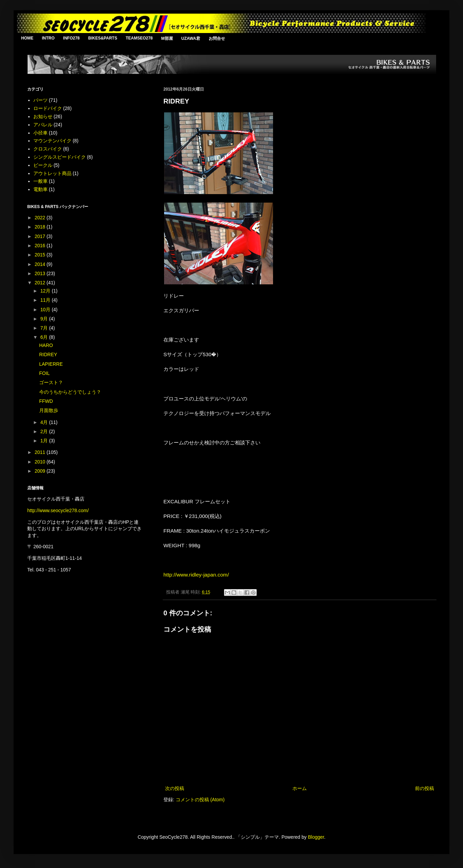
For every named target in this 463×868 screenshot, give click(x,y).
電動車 (41, 189)
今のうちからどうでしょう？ (70, 392)
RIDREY (48, 354)
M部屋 (167, 38)
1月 (45, 441)
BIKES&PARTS (103, 38)
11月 (46, 300)
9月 (45, 319)
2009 (41, 471)
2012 (41, 283)
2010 (41, 462)
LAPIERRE (51, 364)
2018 (41, 227)
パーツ (41, 100)
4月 (45, 422)
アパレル (43, 125)
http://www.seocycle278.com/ (58, 510)
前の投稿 (425, 788)
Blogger (316, 837)
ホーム (300, 788)
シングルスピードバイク (60, 157)
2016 (41, 246)
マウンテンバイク (52, 141)
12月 (46, 291)
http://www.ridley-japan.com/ (196, 575)
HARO (46, 345)
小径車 (41, 133)
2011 (41, 452)
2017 (41, 236)
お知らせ (43, 116)
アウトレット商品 (52, 173)
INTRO (48, 38)
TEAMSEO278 (139, 38)
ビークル (43, 165)
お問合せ (217, 38)
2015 (41, 255)
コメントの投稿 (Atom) (200, 800)
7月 (45, 328)
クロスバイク (48, 149)
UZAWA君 (191, 38)
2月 (45, 431)
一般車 (41, 181)
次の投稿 (175, 788)
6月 (45, 337)
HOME (27, 38)
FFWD (46, 401)
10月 (46, 310)
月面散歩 (49, 410)
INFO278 (71, 38)
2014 (41, 264)
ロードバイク (48, 108)
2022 (41, 218)
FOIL (44, 373)
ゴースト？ (51, 382)
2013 (41, 273)
